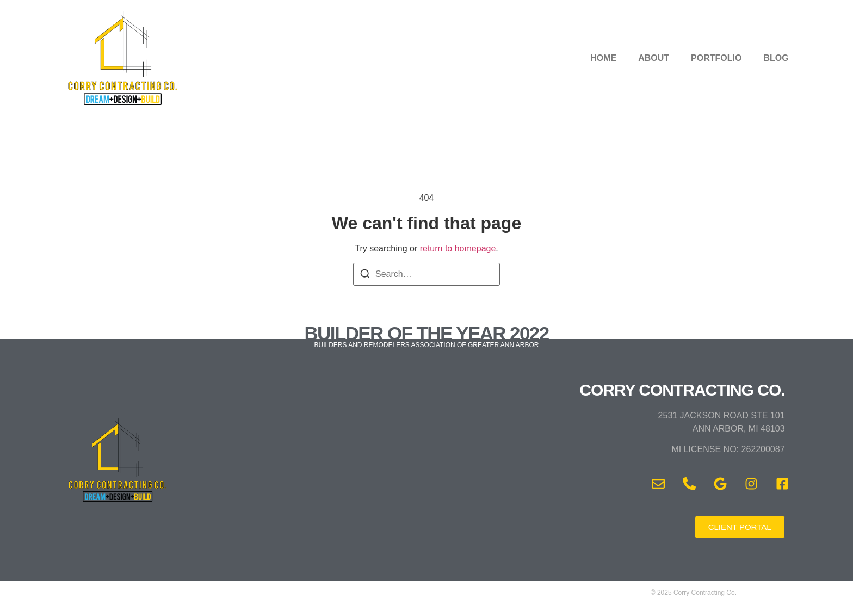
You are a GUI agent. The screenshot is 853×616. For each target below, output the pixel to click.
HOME (603, 58)
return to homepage (458, 248)
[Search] (365, 276)
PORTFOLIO (716, 58)
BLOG (776, 58)
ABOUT (654, 58)
